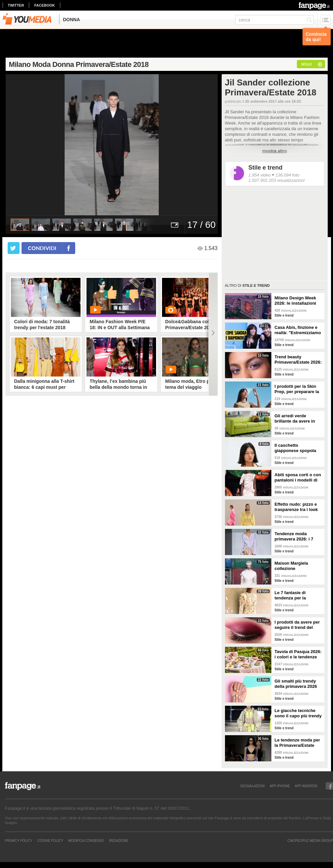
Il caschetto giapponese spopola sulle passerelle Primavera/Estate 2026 (298, 448)
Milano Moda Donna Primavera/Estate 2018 (79, 64)
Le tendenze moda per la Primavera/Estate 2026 (297, 743)
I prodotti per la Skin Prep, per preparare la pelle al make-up (297, 389)
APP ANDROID (306, 786)
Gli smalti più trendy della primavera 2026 (296, 684)
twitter (16, 5)
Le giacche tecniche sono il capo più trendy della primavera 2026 (298, 713)
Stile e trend (266, 168)
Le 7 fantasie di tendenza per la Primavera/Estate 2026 (298, 595)
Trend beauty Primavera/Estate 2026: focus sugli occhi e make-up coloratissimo (298, 360)
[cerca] (275, 20)
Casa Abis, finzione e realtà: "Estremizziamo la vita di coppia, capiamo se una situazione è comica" (298, 330)
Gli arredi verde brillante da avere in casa (295, 419)
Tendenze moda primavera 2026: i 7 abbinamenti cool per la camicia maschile (296, 536)
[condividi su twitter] (14, 248)
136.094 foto (287, 175)
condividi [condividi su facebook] (42, 248)
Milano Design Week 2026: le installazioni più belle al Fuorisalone (299, 301)
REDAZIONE (119, 841)
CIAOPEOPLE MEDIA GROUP (310, 841)
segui (306, 64)
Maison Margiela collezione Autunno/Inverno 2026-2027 (298, 566)
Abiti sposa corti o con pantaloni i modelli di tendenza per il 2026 (298, 478)
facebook (44, 5)
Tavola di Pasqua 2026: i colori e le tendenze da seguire (298, 654)
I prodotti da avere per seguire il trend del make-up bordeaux (297, 625)
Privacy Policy (19, 841)
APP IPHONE (280, 786)
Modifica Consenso (86, 841)
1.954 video (260, 175)
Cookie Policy (50, 841)
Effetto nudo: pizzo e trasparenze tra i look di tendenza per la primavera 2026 (296, 507)
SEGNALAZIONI (252, 786)
